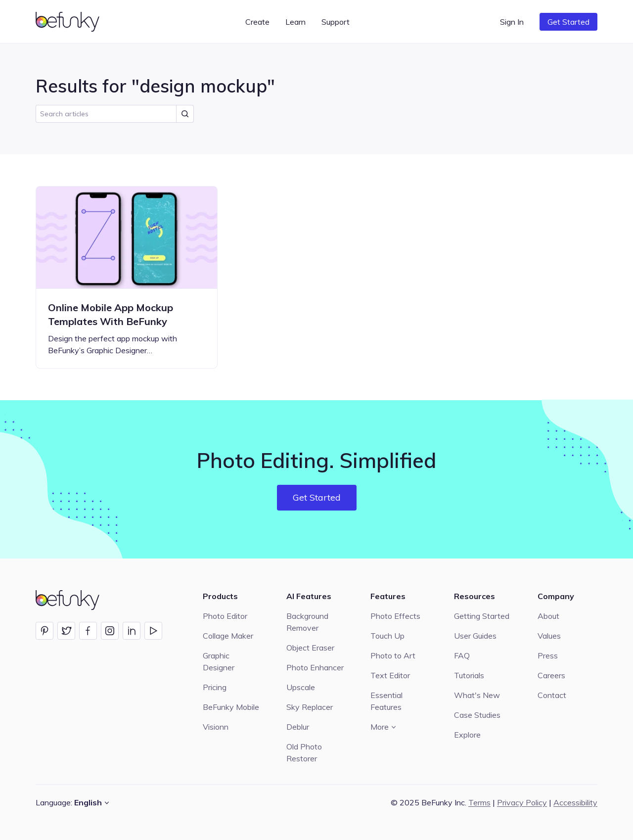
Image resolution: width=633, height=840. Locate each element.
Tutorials (469, 675)
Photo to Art (393, 655)
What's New (477, 695)
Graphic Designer (219, 661)
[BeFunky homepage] (69, 22)
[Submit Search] (185, 114)
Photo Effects (395, 616)
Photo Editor (225, 616)
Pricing (215, 687)
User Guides (475, 636)
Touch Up (387, 636)
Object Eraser (310, 648)
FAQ (462, 655)
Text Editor (390, 675)
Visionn (216, 727)
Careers (551, 675)
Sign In (512, 22)
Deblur (298, 727)
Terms (479, 802)
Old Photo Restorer (304, 752)
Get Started (568, 22)
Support (336, 22)
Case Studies (477, 715)
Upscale (301, 687)
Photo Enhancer (315, 667)
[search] (115, 114)
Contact (552, 695)
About (548, 616)
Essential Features (386, 701)
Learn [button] (295, 22)
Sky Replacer (310, 707)
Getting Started (482, 616)
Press (548, 655)
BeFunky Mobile (231, 707)
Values (549, 636)
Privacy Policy (522, 802)
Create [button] (257, 22)
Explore (467, 735)
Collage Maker (228, 636)
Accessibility (575, 802)
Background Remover (307, 622)
